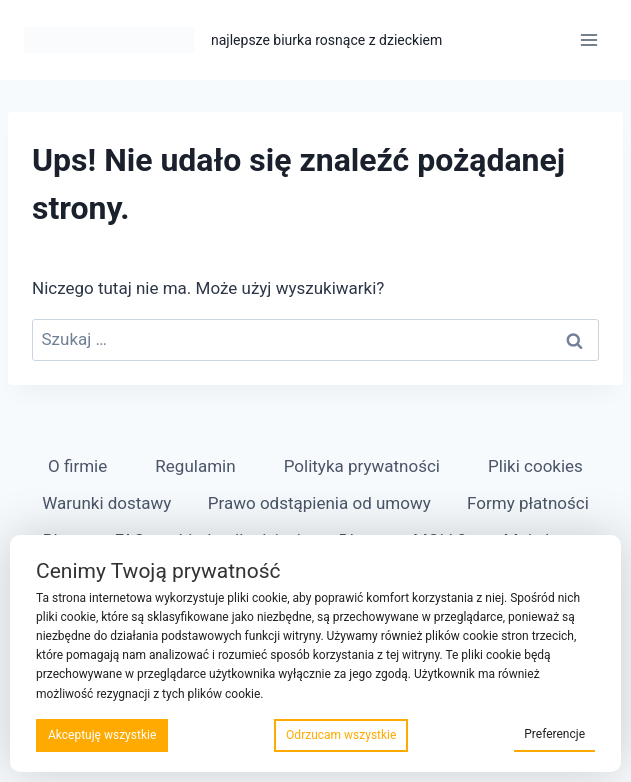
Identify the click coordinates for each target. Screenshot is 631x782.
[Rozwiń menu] (588, 39)
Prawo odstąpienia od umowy (319, 503)
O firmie (77, 466)
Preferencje (554, 734)
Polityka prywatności (362, 466)
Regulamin (195, 466)
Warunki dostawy (106, 503)
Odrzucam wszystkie (341, 735)
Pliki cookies (535, 466)
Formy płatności (528, 503)
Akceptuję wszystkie (102, 735)
